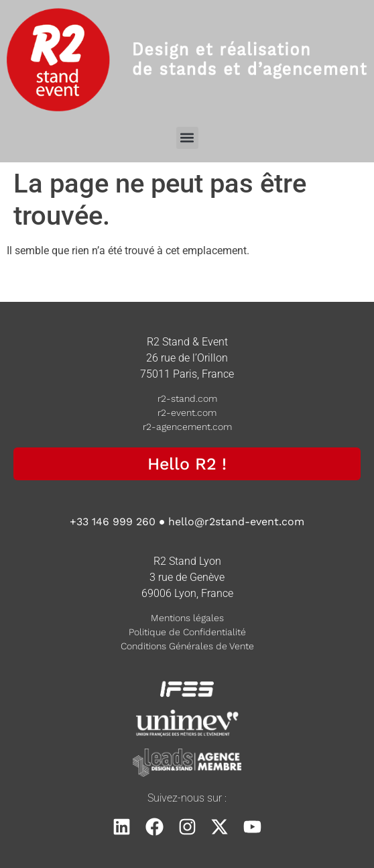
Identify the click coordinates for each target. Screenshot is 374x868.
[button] (187, 138)
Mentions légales (187, 618)
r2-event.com (187, 413)
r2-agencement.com (187, 427)
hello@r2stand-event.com (236, 522)
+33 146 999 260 (113, 522)
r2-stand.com (187, 398)
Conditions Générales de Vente (187, 646)
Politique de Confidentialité (187, 632)
